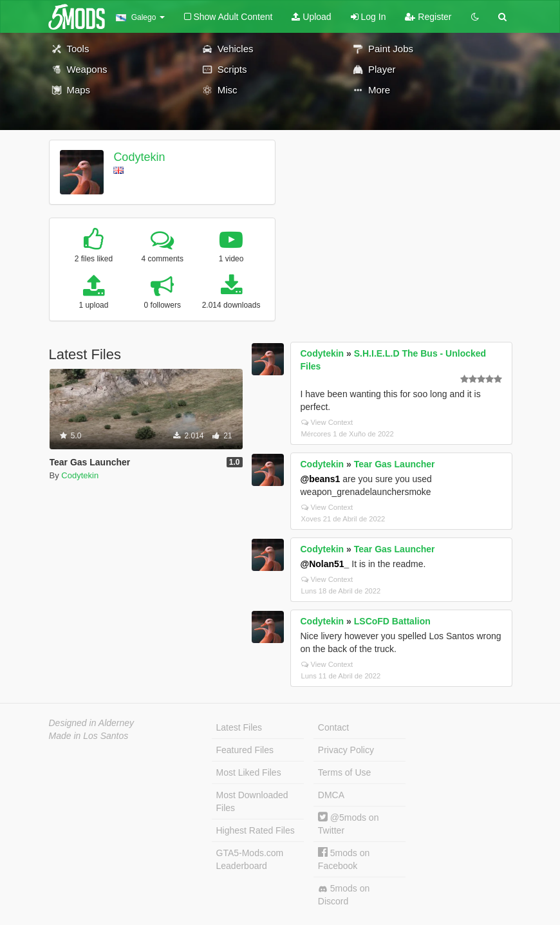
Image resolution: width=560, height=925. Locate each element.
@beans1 (321, 479)
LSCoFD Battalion (392, 621)
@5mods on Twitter (349, 824)
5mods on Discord (344, 895)
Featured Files (245, 750)
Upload (311, 17)
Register (428, 17)
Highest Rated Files (256, 830)
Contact (333, 727)
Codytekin (139, 157)
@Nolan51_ (325, 564)
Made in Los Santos (89, 736)
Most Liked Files (249, 772)
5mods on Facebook (344, 859)
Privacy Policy (346, 750)
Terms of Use (344, 772)
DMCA (331, 795)
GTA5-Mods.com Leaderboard (250, 859)
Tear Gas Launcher (395, 464)
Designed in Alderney (92, 723)
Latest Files (239, 727)
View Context (327, 422)
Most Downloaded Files (252, 801)
